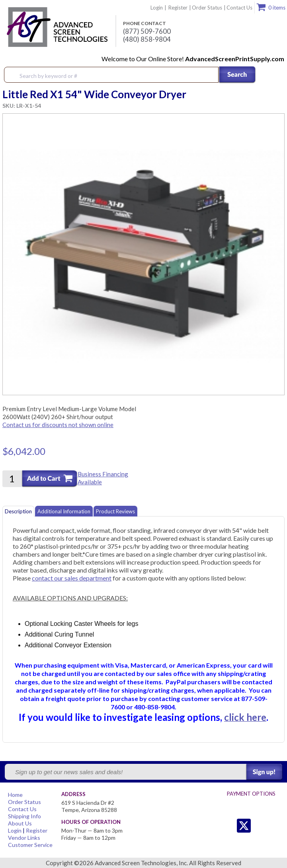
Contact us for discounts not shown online (58, 425)
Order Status (207, 8)
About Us (20, 823)
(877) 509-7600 (147, 31)
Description (18, 511)
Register (178, 8)
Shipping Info (24, 816)
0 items (277, 8)
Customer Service (30, 845)
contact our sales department (72, 578)
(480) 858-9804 (147, 39)
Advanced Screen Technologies (56, 27)
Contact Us (239, 8)
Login (157, 8)
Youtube (276, 826)
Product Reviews (115, 511)
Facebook (260, 826)
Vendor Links (24, 838)
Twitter (228, 826)
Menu (276, 75)
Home (15, 795)
